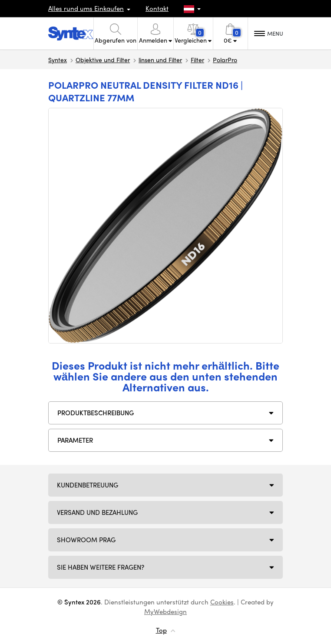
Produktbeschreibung (96, 413)
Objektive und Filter (103, 60)
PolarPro (225, 60)
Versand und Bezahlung (97, 512)
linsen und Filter (160, 60)
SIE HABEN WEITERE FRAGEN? (101, 567)
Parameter (75, 440)
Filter (197, 60)
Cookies (222, 602)
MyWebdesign (165, 611)
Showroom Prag (86, 540)
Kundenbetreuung (88, 485)
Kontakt (157, 8)
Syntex (58, 60)
